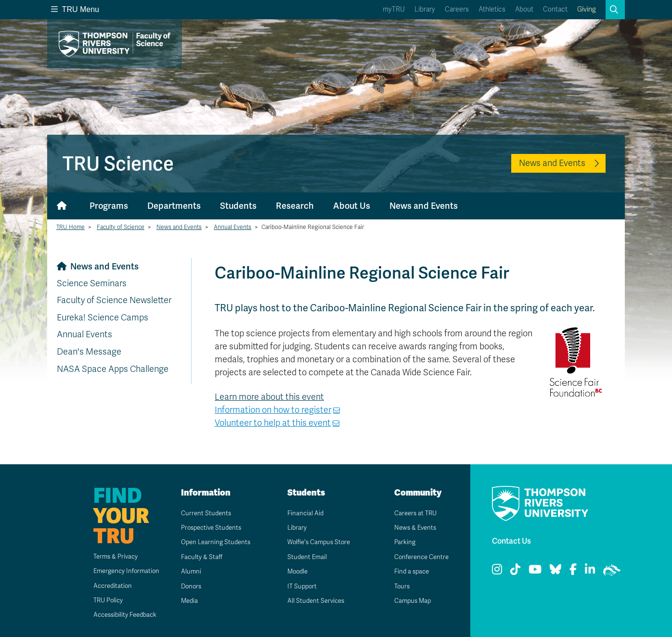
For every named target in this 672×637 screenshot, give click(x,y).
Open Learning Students (213, 542)
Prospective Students (209, 528)
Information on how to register (273, 410)
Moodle (294, 571)
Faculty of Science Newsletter (114, 300)
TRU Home (71, 227)
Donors (188, 586)
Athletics (492, 9)
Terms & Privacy (109, 556)
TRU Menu (75, 9)
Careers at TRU (413, 513)
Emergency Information (120, 571)
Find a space (409, 571)
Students (238, 206)
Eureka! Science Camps (103, 318)
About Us (352, 206)
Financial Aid (302, 513)
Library (425, 9)
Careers (457, 9)
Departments (174, 206)
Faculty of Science (121, 227)
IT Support (299, 586)
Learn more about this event (269, 397)
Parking (401, 542)
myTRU (394, 9)
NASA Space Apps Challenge (113, 369)
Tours (398, 586)
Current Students (203, 513)
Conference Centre (419, 557)
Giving (587, 9)
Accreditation (105, 586)
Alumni (187, 571)
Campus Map (410, 601)
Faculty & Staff (199, 557)
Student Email (304, 557)
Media (186, 601)
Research (295, 206)
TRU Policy (101, 600)
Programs (109, 206)
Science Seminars (92, 283)
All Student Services (313, 601)
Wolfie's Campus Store (317, 542)
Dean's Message (89, 352)
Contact (555, 9)
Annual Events (233, 227)
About (524, 9)
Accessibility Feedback (119, 615)
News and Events (552, 163)
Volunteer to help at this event (273, 423)
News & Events (413, 528)
